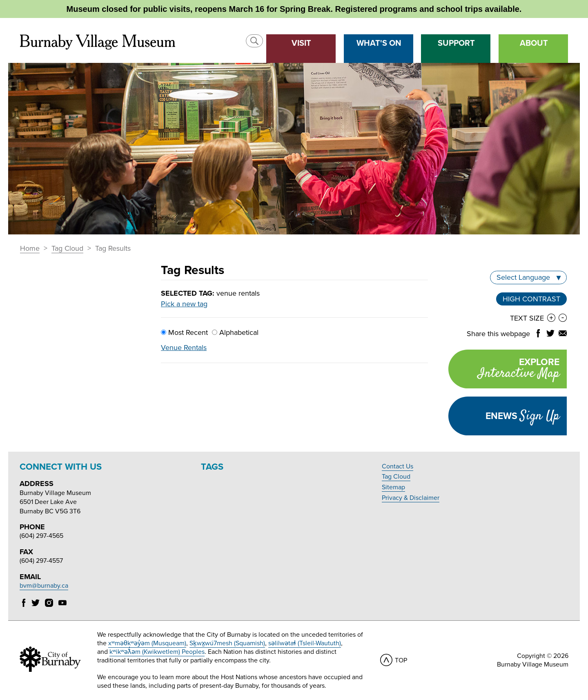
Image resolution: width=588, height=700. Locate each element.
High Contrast (531, 299)
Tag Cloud (67, 249)
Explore (504, 370)
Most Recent (184, 332)
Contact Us (398, 466)
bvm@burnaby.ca (44, 586)
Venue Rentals (184, 348)
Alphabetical (235, 332)
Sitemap (393, 487)
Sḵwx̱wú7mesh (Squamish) (227, 643)
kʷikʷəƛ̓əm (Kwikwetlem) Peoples (157, 652)
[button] (254, 41)
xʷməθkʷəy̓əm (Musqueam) (147, 643)
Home (30, 249)
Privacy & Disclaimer (411, 498)
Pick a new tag (184, 304)
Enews (522, 416)
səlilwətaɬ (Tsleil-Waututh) (305, 643)
